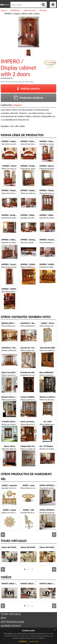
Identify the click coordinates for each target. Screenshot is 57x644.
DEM (3, 618)
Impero (18, 105)
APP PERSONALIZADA (13, 622)
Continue (23, 641)
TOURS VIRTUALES (11, 614)
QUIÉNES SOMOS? (11, 626)
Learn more (34, 641)
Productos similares (29, 98)
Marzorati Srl (8, 78)
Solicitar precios (28, 88)
